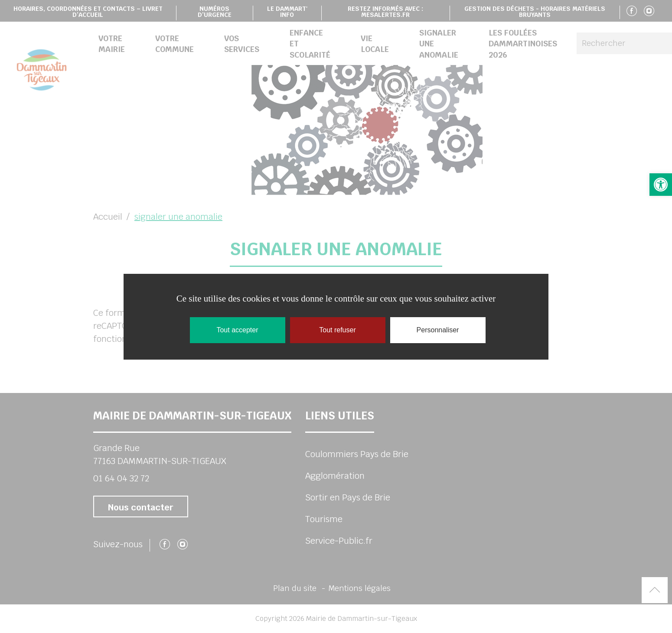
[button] (661, 185)
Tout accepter (237, 330)
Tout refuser (337, 330)
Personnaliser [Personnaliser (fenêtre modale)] (438, 330)
